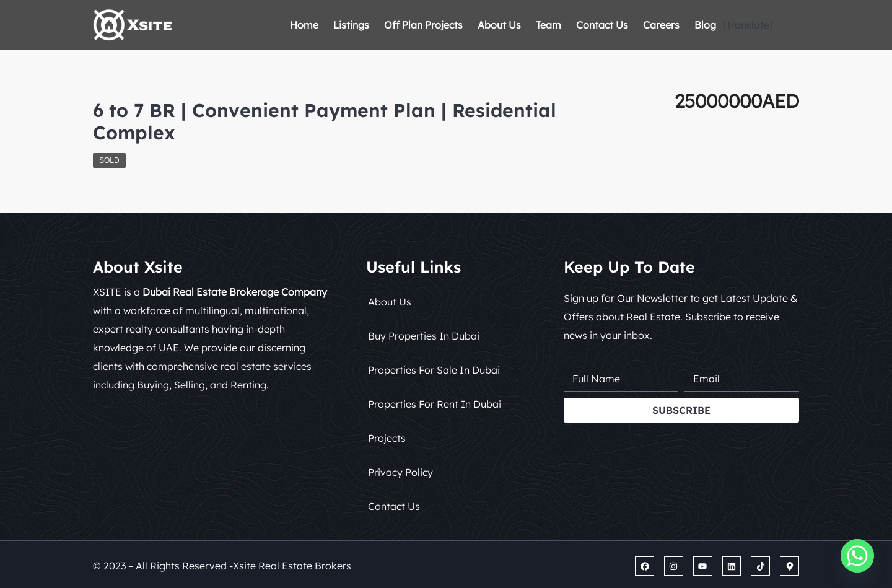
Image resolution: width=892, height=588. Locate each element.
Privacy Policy (400, 472)
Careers (661, 25)
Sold (109, 160)
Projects (387, 438)
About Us (499, 25)
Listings (351, 25)
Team (549, 25)
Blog (705, 25)
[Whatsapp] (857, 556)
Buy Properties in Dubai (424, 336)
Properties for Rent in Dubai (435, 404)
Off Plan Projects (423, 25)
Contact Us (602, 25)
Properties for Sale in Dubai (434, 370)
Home (304, 25)
